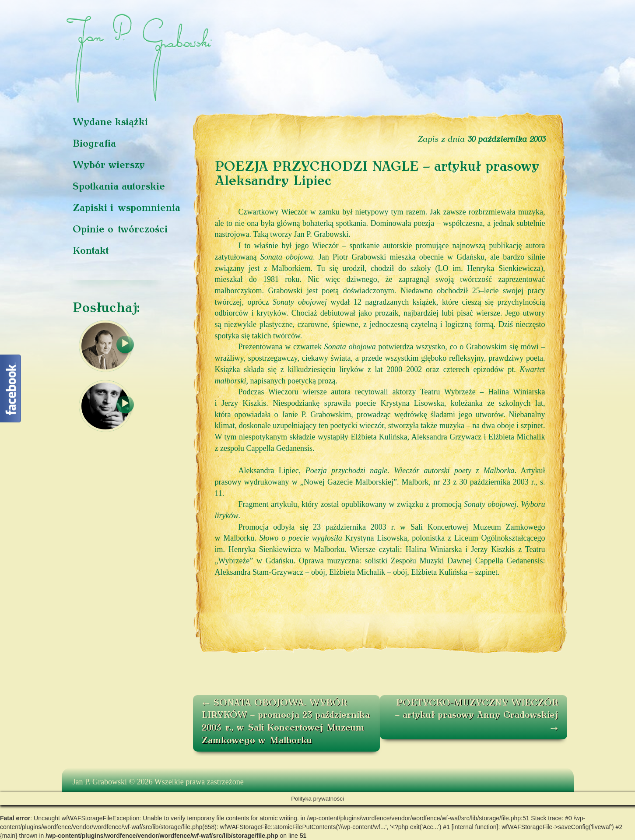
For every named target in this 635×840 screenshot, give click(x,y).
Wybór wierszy (109, 166)
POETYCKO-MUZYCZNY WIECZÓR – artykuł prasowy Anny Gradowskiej (477, 716)
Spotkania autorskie (119, 187)
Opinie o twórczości (120, 230)
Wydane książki (110, 123)
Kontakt (91, 251)
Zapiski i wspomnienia (126, 209)
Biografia (94, 144)
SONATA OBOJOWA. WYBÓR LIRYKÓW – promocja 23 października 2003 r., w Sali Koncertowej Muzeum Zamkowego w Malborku (286, 722)
